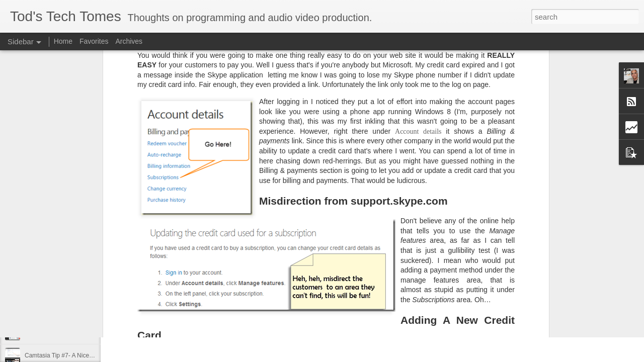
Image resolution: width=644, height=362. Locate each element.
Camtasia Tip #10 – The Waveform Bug (77, 288)
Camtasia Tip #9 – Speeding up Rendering (82, 310)
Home (63, 41)
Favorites (94, 41)
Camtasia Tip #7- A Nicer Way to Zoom (76, 355)
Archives (129, 41)
